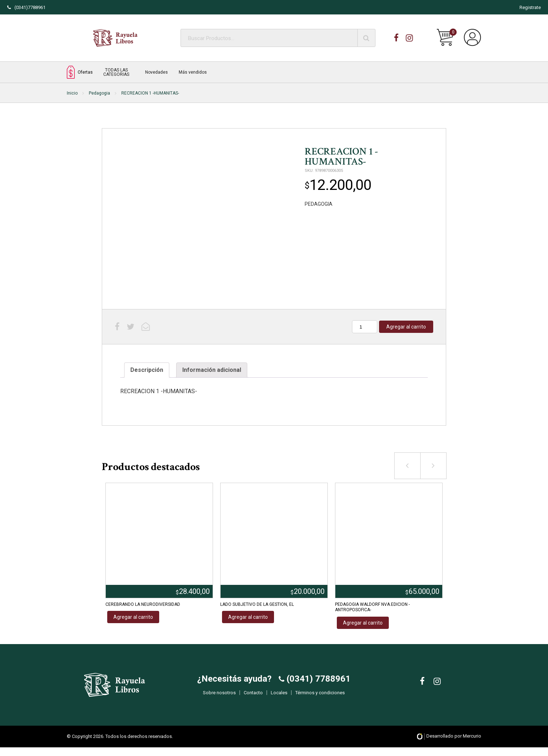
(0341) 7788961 (318, 683)
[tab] (147, 370)
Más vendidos (193, 72)
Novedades (156, 72)
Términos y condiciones (320, 697)
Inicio (72, 93)
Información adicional (212, 370)
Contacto (253, 697)
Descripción (147, 370)
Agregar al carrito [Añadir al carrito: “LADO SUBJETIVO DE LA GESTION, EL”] (248, 617)
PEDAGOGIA (319, 204)
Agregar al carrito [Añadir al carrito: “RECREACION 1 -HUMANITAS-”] (406, 327)
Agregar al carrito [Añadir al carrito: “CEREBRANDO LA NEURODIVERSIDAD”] (133, 617)
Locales (279, 697)
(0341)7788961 (26, 7)
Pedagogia (99, 93)
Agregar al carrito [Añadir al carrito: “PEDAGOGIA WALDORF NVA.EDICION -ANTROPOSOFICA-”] (363, 623)
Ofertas (80, 72)
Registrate (530, 7)
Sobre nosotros (219, 697)
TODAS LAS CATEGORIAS (116, 72)
